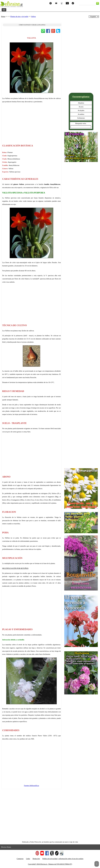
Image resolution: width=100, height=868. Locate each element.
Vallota (33, 16)
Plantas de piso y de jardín (19, 16)
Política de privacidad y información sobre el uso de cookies (63, 859)
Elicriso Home (6, 847)
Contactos (20, 859)
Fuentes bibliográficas (32, 786)
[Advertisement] (31, 125)
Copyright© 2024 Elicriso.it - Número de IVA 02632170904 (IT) (50, 864)
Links (28, 859)
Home (3, 16)
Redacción (36, 859)
